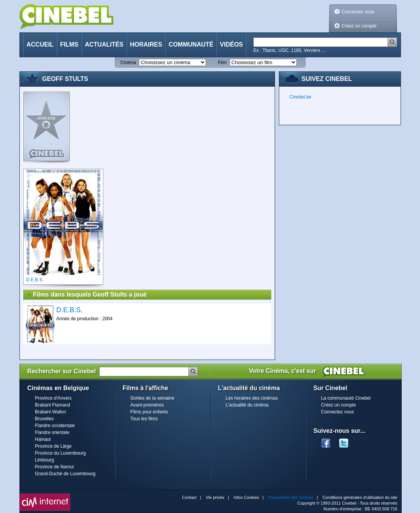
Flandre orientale (52, 432)
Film (223, 63)
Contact (189, 497)
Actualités (104, 44)
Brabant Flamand (53, 405)
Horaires (146, 44)
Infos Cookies (246, 497)
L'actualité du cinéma (247, 405)
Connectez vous (358, 12)
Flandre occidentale (55, 426)
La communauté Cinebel (346, 398)
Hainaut (43, 439)
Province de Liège (53, 446)
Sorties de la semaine (152, 398)
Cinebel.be (300, 97)
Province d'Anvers (53, 398)
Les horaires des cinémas (252, 398)
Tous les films (144, 419)
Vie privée (215, 497)
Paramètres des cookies (291, 497)
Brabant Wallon (51, 412)
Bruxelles (44, 419)
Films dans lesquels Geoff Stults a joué (87, 295)
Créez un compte (359, 26)
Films (69, 44)
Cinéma (128, 63)
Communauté (191, 44)
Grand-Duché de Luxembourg (65, 474)
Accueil (40, 44)
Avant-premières (147, 405)
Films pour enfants (149, 412)
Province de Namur (55, 467)
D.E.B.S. (70, 310)
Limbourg (45, 460)
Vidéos (231, 44)
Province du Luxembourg (60, 453)
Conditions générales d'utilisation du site (360, 497)
